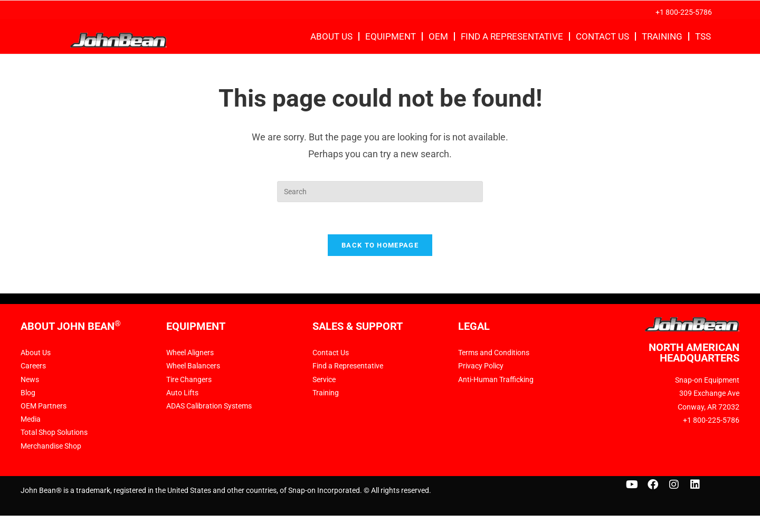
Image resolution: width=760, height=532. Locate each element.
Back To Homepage (380, 245)
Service (324, 379)
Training (662, 36)
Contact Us (602, 36)
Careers (33, 366)
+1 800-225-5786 (684, 12)
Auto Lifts (182, 393)
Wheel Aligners (190, 353)
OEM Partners (44, 406)
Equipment (391, 36)
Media (31, 420)
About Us (331, 36)
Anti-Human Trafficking (496, 379)
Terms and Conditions (494, 353)
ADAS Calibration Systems (209, 406)
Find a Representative (512, 36)
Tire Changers (189, 379)
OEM (438, 36)
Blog (28, 393)
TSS (703, 36)
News (30, 379)
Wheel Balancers (193, 366)
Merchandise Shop (51, 446)
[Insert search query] (380, 192)
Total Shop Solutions (54, 433)
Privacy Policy (481, 366)
